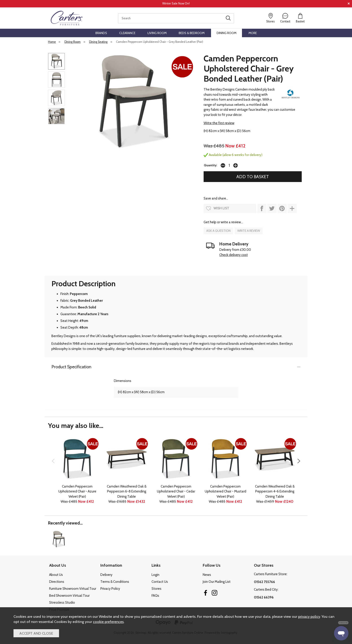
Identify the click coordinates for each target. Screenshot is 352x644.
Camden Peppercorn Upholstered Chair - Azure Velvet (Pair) (77, 491)
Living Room (157, 33)
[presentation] (53, 461)
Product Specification (71, 367)
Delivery (106, 575)
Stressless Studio (62, 603)
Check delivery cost (234, 255)
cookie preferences (108, 622)
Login (155, 575)
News (207, 575)
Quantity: (210, 165)
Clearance (127, 33)
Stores (156, 589)
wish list (221, 208)
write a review (249, 231)
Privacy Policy (110, 589)
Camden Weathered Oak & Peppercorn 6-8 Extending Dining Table (127, 491)
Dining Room (227, 33)
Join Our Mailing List (217, 582)
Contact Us (160, 582)
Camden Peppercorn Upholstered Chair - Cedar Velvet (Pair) (176, 491)
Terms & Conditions (115, 582)
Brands (101, 33)
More (253, 33)
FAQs (155, 596)
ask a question (218, 231)
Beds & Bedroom (192, 33)
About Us (56, 575)
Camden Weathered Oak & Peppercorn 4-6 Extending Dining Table (275, 491)
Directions (57, 582)
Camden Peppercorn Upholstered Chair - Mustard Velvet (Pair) (225, 491)
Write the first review (219, 123)
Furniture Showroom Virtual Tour (73, 589)
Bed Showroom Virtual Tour (69, 596)
